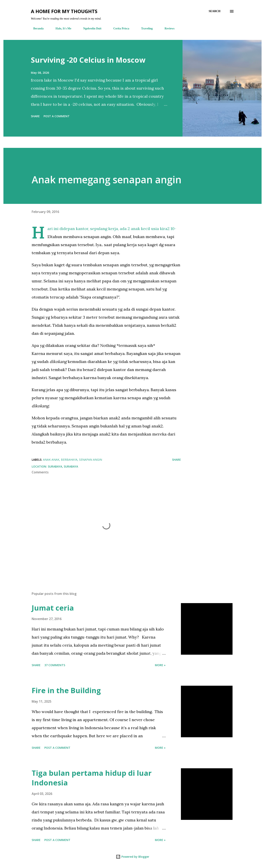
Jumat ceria (53, 608)
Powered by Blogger (132, 857)
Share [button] (35, 116)
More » (160, 665)
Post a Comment (57, 116)
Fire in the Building (66, 690)
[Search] (215, 11)
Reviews (167, 29)
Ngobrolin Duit (90, 29)
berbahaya (69, 460)
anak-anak (51, 460)
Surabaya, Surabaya (63, 466)
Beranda (36, 29)
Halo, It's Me (61, 29)
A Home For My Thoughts (64, 11)
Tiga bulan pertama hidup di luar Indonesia (92, 778)
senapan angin (91, 460)
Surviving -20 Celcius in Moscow (88, 60)
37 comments (55, 665)
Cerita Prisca (119, 29)
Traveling (144, 29)
